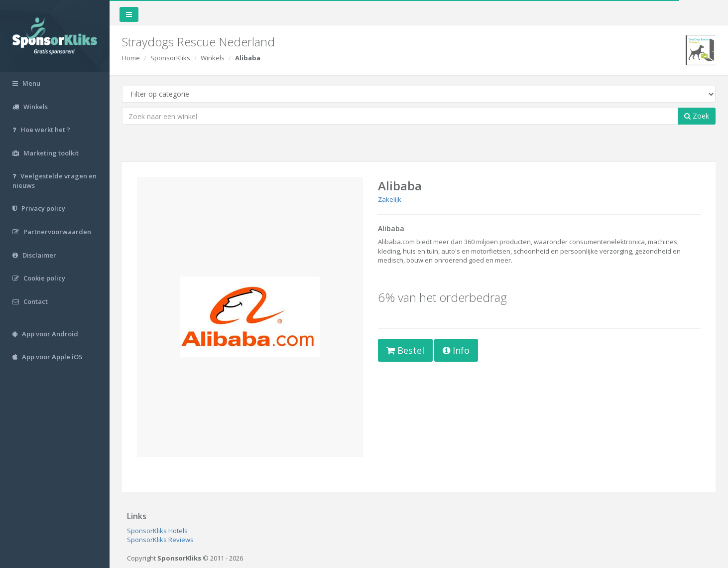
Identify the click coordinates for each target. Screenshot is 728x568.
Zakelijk (390, 199)
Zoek (697, 116)
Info (456, 350)
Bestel (405, 350)
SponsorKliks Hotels (157, 531)
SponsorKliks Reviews (160, 540)
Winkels (213, 58)
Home (131, 58)
